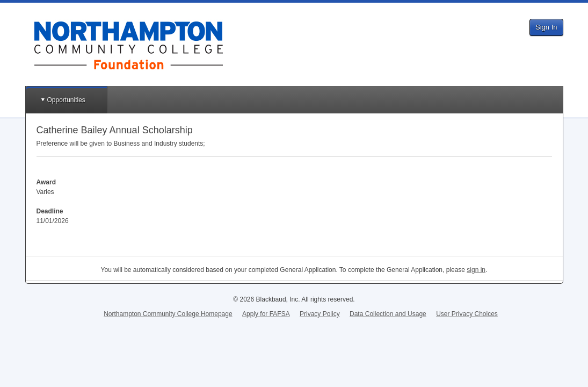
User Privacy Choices (467, 314)
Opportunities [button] (66, 100)
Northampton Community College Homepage (168, 314)
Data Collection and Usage (388, 314)
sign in (476, 270)
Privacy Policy (320, 314)
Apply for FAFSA (266, 314)
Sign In (546, 27)
